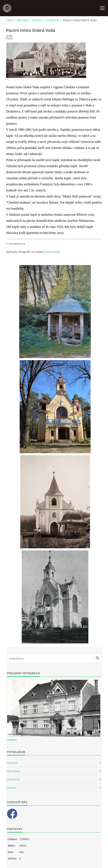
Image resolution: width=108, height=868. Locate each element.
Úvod (10, 20)
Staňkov (12, 740)
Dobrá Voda (52, 252)
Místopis (23, 20)
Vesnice (37, 20)
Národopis (13, 771)
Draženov (53, 20)
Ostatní (12, 788)
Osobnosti (13, 779)
